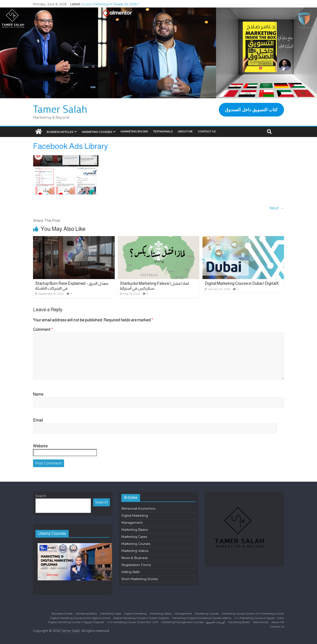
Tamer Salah (60, 109)
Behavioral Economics (138, 509)
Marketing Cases (134, 537)
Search (41, 496)
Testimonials (163, 131)
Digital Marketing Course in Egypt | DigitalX (76, 622)
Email (38, 420)
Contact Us (207, 131)
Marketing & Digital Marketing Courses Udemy (202, 618)
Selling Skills (130, 572)
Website (40, 446)
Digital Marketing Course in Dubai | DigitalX (242, 283)
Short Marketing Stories (140, 579)
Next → (277, 208)
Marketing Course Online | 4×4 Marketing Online (253, 613)
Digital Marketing (135, 516)
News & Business (135, 558)
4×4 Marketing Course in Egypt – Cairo (259, 618)
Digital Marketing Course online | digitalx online (80, 618)
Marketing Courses (97, 132)
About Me (185, 131)
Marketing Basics (135, 530)
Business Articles (60, 132)
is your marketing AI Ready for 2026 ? (111, 4)
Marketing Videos (135, 551)
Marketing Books (134, 131)
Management (132, 523)
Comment (43, 329)
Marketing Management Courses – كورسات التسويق (193, 622)
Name (38, 394)
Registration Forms (136, 565)
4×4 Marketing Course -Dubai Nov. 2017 (133, 622)
